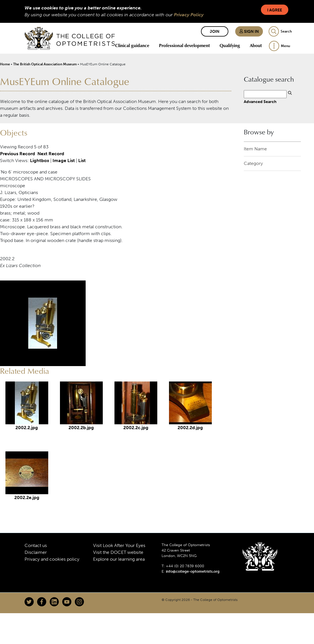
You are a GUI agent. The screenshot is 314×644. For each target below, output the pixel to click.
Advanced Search (260, 102)
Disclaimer (36, 552)
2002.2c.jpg (136, 428)
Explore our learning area (119, 559)
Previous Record (18, 154)
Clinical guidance (132, 45)
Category (253, 163)
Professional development (184, 45)
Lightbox (40, 161)
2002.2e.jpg (27, 497)
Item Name (255, 149)
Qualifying (230, 45)
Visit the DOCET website (118, 552)
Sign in (249, 32)
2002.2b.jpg (81, 428)
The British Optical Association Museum (45, 64)
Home (5, 64)
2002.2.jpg (27, 428)
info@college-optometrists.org (193, 571)
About (256, 45)
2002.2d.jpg (190, 428)
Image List (64, 161)
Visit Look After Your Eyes (119, 545)
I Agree (275, 10)
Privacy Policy (189, 15)
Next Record (51, 154)
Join (215, 32)
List (82, 161)
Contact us (36, 545)
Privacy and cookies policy (52, 559)
